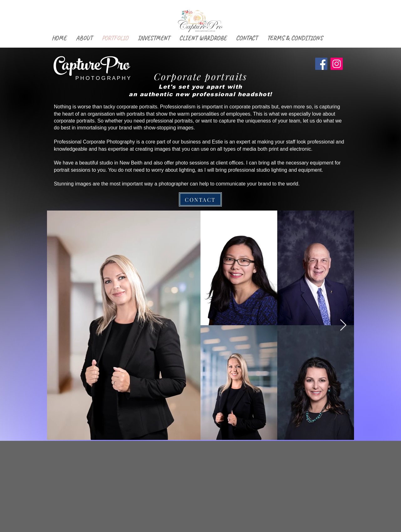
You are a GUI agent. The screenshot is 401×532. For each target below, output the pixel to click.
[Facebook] (321, 64)
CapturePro (91, 67)
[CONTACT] (200, 199)
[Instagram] (337, 64)
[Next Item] (343, 325)
